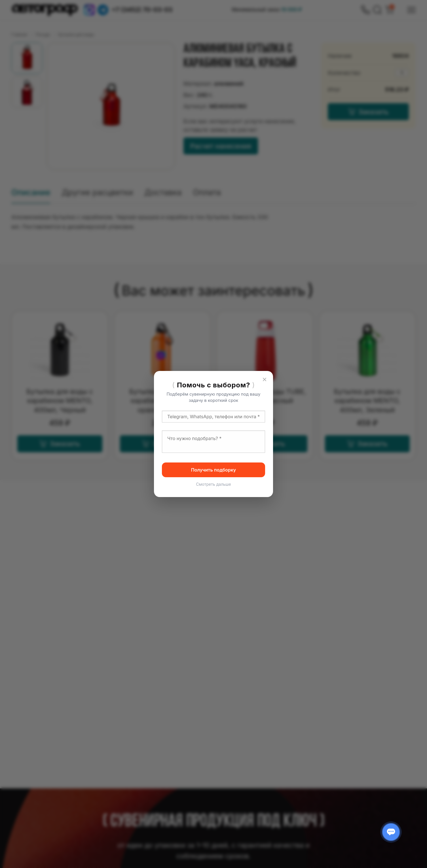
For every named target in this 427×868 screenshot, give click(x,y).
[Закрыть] (265, 379)
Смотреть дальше (213, 484)
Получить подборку (214, 470)
